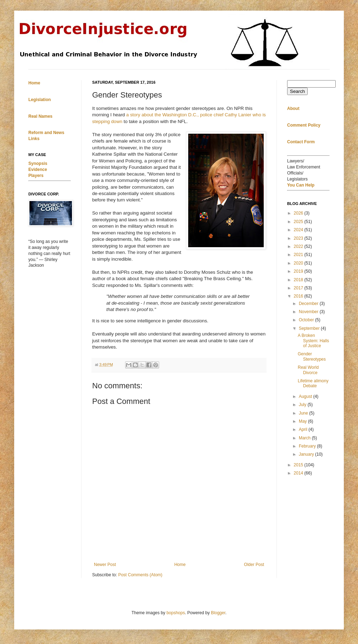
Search (297, 91)
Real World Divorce (308, 370)
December (309, 304)
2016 (299, 296)
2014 (299, 473)
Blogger (218, 613)
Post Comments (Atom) (140, 575)
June (304, 413)
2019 (299, 271)
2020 (299, 263)
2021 (299, 255)
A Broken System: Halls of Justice (313, 341)
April (304, 429)
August (306, 396)
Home (180, 565)
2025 (299, 222)
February (308, 446)
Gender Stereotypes (312, 356)
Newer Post (105, 565)
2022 (299, 246)
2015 (299, 465)
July (303, 405)
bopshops (176, 613)
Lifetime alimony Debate (313, 383)
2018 (299, 280)
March (305, 438)
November (309, 312)
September (310, 328)
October (307, 320)
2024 (299, 230)
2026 (299, 213)
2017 (299, 288)
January (307, 454)
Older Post (254, 565)
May (303, 421)
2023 (299, 238)
